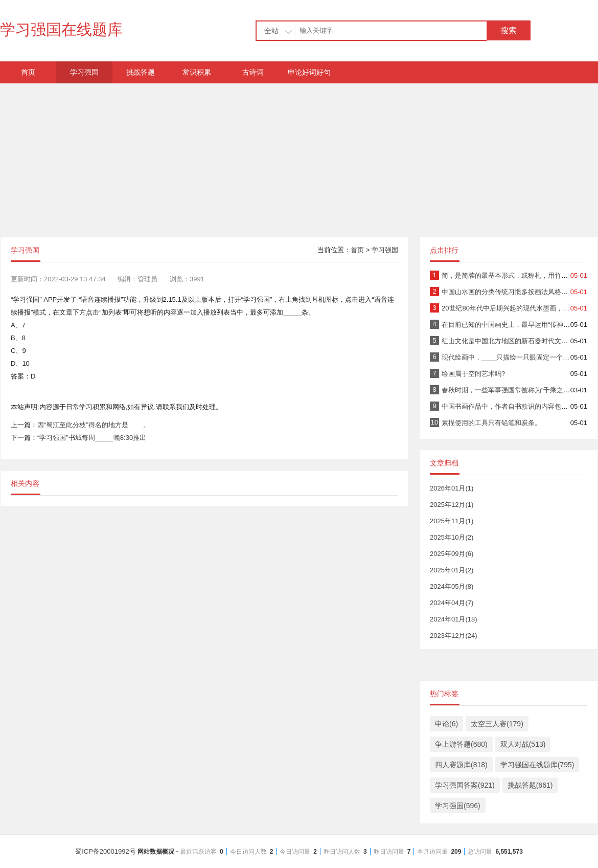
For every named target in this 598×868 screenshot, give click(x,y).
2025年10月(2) (452, 537)
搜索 (509, 30)
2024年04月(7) (452, 603)
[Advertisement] (299, 155)
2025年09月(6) (452, 554)
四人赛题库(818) (461, 765)
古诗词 (253, 72)
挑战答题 (141, 72)
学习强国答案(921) (465, 785)
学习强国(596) (458, 806)
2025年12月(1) (452, 505)
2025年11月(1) (452, 521)
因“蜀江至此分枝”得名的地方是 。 (94, 425)
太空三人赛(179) (497, 724)
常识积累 (197, 72)
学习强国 (84, 72)
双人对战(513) (523, 744)
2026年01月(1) (452, 488)
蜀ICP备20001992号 (299, 851)
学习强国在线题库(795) (537, 765)
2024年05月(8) (452, 586)
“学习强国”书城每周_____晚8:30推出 (92, 438)
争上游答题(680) (461, 744)
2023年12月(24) (454, 636)
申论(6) (446, 724)
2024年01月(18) (454, 619)
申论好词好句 (309, 72)
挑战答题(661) (530, 785)
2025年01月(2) (452, 570)
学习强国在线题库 (61, 29)
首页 (28, 72)
